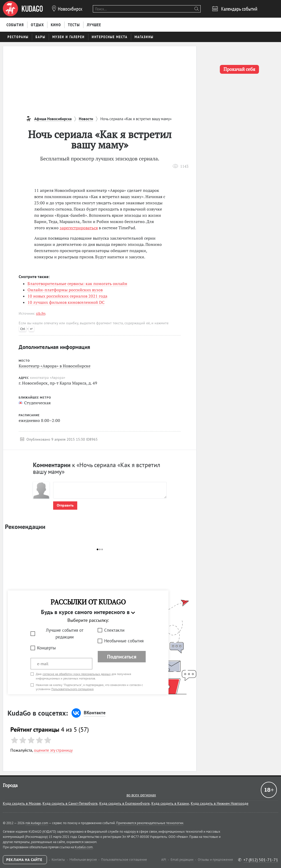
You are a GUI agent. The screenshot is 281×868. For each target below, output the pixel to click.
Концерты (46, 648)
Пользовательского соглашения (72, 689)
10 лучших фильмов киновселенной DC (66, 302)
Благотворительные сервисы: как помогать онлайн (77, 284)
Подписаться (122, 657)
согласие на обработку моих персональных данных (77, 674)
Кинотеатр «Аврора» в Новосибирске (55, 366)
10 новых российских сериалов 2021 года (67, 296)
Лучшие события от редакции (65, 634)
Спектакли (114, 630)
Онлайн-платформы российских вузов (65, 290)
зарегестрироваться (79, 228)
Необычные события (124, 641)
